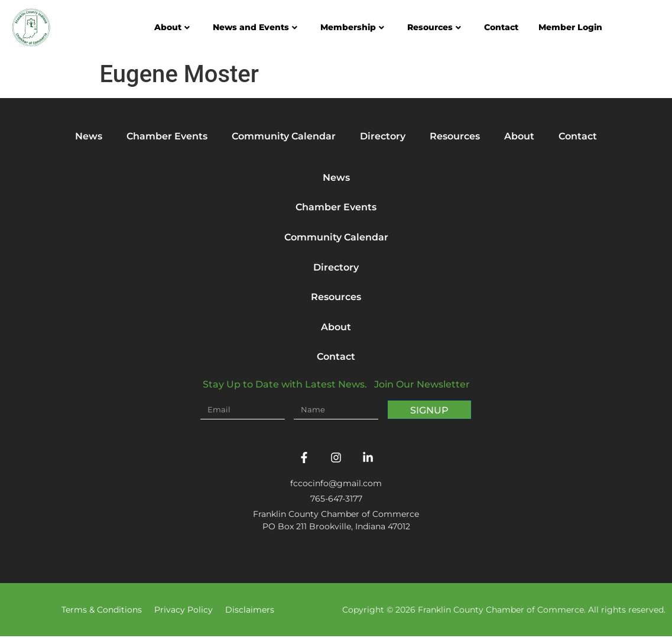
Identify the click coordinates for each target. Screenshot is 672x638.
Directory (383, 136)
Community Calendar (284, 136)
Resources (434, 27)
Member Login (570, 27)
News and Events (255, 27)
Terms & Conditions (102, 611)
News (89, 136)
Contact (501, 27)
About (172, 27)
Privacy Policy (184, 611)
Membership (352, 27)
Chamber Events (167, 136)
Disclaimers (250, 611)
